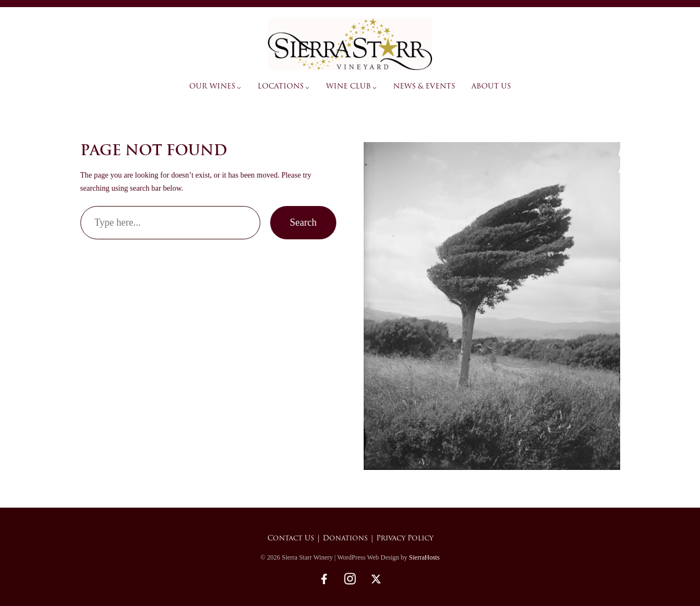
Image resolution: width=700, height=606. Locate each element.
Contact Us (291, 539)
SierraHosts (424, 557)
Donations (345, 539)
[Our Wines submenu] (239, 87)
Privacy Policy (405, 539)
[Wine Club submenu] (375, 87)
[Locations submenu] (307, 87)
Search (303, 222)
